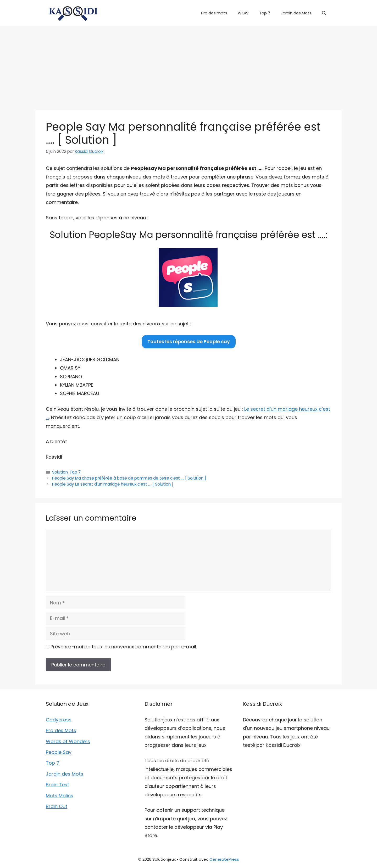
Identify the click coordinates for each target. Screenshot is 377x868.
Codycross (59, 720)
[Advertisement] (188, 65)
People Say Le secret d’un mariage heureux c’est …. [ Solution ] (113, 484)
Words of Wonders (68, 741)
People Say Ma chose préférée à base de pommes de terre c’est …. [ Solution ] (129, 478)
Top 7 (265, 13)
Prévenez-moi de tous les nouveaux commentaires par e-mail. (124, 647)
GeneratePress (224, 859)
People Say (59, 752)
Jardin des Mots (296, 13)
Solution (60, 472)
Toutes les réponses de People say (189, 341)
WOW (243, 13)
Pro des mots (214, 13)
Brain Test (57, 785)
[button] (324, 13)
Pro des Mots (61, 730)
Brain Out (57, 806)
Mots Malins (60, 796)
